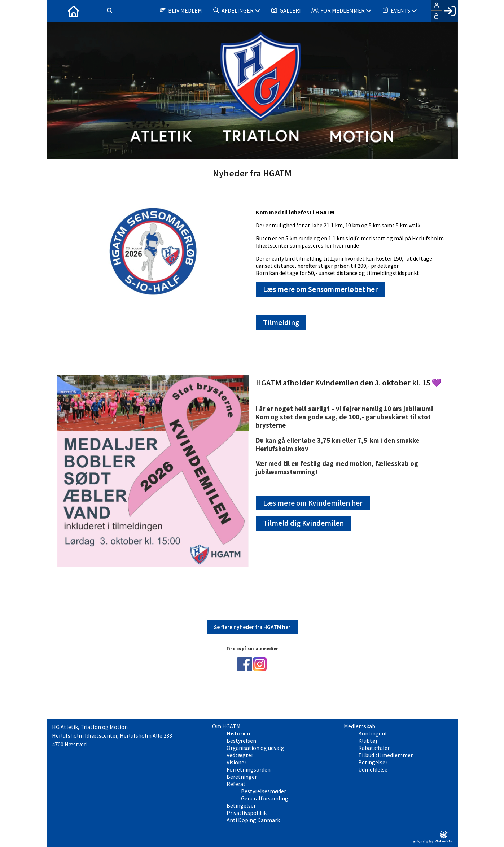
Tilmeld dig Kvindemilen (303, 523)
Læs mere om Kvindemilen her (313, 503)
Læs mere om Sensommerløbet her (320, 289)
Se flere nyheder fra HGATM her (252, 627)
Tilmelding (281, 323)
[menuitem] (57, 11)
